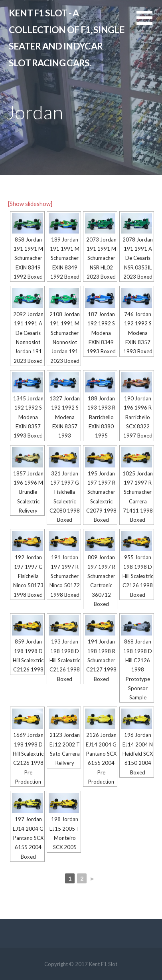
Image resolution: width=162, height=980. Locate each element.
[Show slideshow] (30, 204)
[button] (149, 23)
